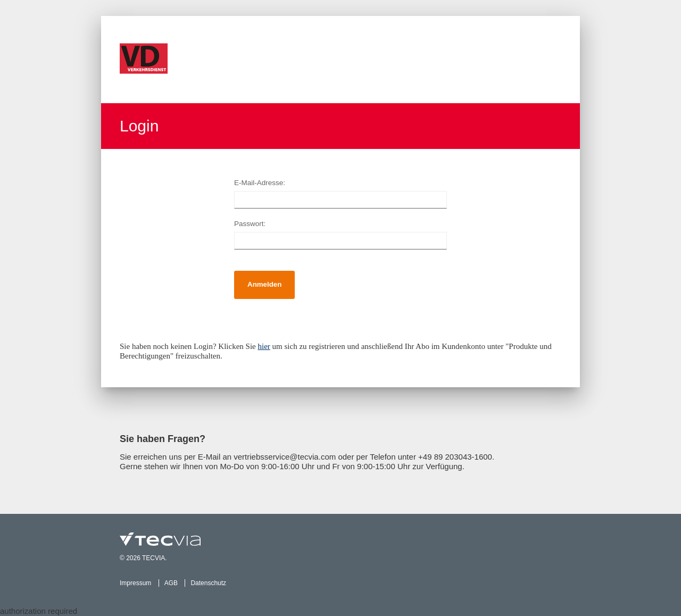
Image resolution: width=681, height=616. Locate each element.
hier (264, 346)
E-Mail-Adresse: (260, 183)
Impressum (135, 583)
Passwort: (250, 224)
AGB (171, 583)
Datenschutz (208, 583)
